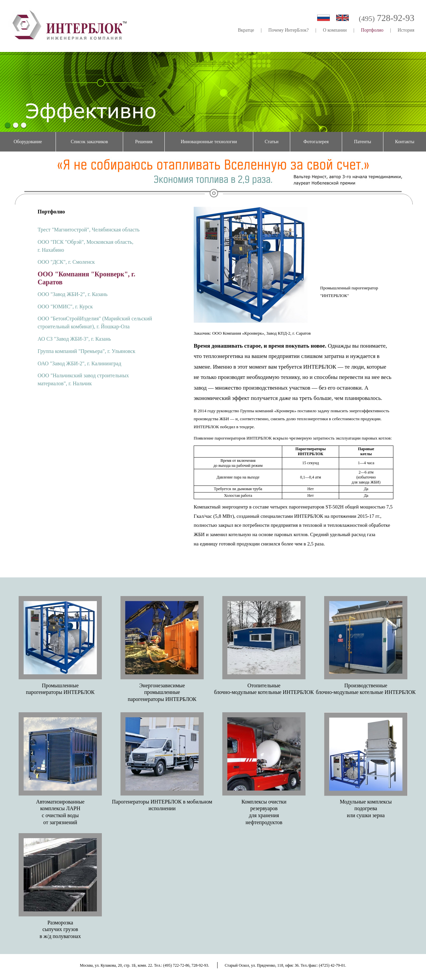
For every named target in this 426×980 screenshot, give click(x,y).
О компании (335, 30)
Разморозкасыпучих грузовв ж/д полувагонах (60, 930)
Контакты (405, 142)
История (406, 30)
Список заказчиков (90, 142)
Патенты (363, 142)
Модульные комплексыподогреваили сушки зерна (366, 809)
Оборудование (28, 142)
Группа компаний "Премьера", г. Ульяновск (87, 351)
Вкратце (246, 30)
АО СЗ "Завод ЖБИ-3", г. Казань (74, 339)
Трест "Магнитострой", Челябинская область (89, 230)
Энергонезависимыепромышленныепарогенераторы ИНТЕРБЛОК (162, 692)
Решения (144, 142)
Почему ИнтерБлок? (288, 30)
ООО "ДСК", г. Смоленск (66, 262)
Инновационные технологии (209, 142)
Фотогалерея (316, 142)
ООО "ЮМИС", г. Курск (65, 307)
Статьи (271, 142)
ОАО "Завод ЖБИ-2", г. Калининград (79, 363)
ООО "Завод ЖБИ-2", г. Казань (73, 294)
